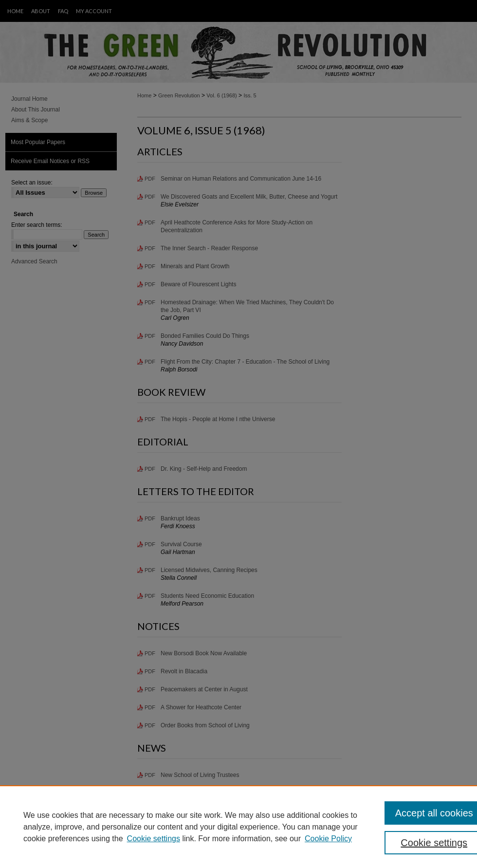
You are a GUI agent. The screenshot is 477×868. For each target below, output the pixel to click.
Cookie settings (154, 839)
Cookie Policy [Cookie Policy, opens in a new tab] (328, 839)
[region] (238, 827)
